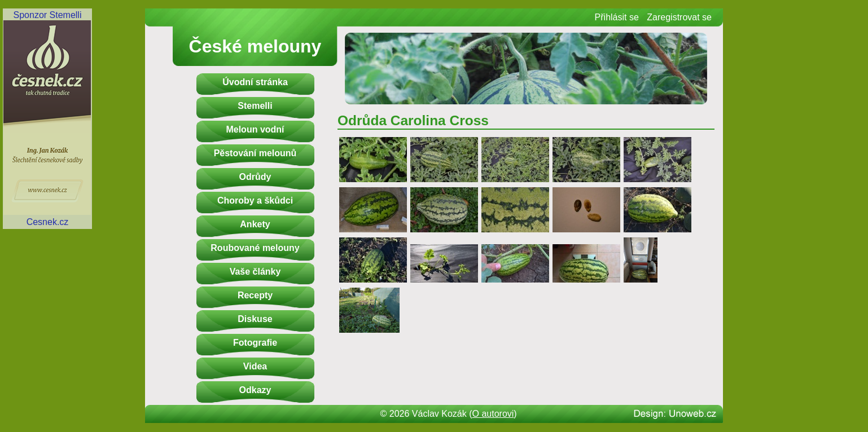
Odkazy (255, 390)
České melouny (255, 46)
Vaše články (255, 272)
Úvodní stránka (255, 82)
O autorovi (493, 414)
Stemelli (255, 106)
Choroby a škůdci (255, 200)
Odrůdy (255, 177)
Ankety (255, 224)
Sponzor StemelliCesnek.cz (47, 118)
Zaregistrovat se (679, 17)
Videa (255, 366)
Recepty (255, 295)
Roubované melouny (255, 248)
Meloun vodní (255, 129)
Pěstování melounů (255, 153)
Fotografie (255, 343)
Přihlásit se (617, 17)
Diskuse (255, 319)
